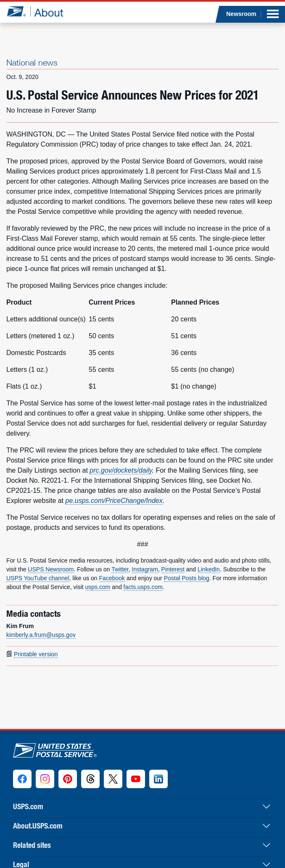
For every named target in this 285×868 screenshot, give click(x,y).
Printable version (36, 654)
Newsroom (241, 14)
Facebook (112, 578)
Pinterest (173, 569)
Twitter (120, 569)
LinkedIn (209, 569)
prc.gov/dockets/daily (121, 470)
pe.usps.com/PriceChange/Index (114, 501)
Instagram (145, 569)
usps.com (98, 587)
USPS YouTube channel (38, 578)
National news (32, 62)
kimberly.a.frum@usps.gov (41, 635)
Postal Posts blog (187, 578)
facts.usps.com (143, 587)
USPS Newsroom (51, 569)
